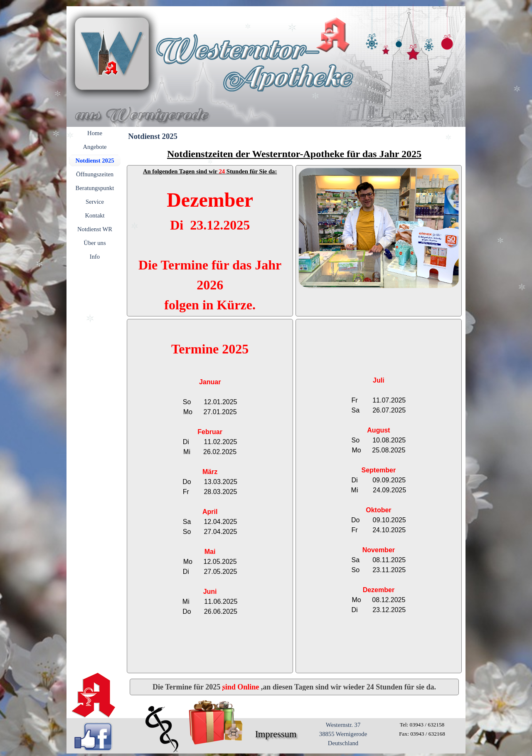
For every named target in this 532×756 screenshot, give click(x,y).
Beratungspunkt (95, 188)
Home (95, 133)
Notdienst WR (95, 229)
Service (95, 202)
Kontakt (95, 215)
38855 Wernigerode (343, 734)
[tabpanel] (294, 154)
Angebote (95, 147)
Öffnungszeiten (95, 174)
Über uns (95, 243)
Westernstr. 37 (343, 725)
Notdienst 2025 (95, 161)
